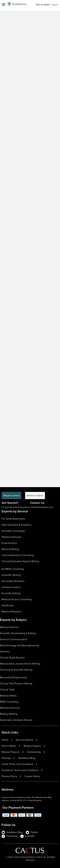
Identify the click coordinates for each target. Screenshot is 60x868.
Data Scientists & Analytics (16, 525)
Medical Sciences (10, 708)
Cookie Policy (32, 776)
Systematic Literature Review (16, 720)
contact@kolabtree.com (42, 507)
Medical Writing (10, 549)
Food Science (9, 543)
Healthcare (8, 605)
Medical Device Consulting (17, 599)
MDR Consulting (9, 702)
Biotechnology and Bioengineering (20, 645)
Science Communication (14, 639)
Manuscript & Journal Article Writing (20, 664)
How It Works (9, 746)
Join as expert (43, 5)
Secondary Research (13, 581)
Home (5, 740)
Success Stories (25, 740)
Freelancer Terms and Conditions (20, 770)
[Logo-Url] (17, 4)
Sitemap (6, 758)
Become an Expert (35, 496)
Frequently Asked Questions (16, 507)
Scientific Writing (11, 575)
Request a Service (11, 496)
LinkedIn (27, 836)
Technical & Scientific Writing (16, 670)
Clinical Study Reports (12, 658)
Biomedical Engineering (13, 677)
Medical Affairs (8, 696)
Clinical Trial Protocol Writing (16, 683)
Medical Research (12, 611)
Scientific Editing (11, 593)
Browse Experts (32, 746)
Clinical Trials (7, 690)
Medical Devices (9, 627)
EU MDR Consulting (13, 569)
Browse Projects (11, 752)
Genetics (5, 651)
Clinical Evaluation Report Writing (20, 561)
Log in (55, 5)
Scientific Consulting (13, 531)
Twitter (32, 832)
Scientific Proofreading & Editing (18, 633)
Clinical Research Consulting (18, 555)
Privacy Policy (9, 776)
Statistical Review (11, 537)
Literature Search (11, 587)
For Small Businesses (13, 519)
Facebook (9, 836)
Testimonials (34, 752)
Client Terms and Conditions (17, 764)
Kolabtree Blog (27, 758)
